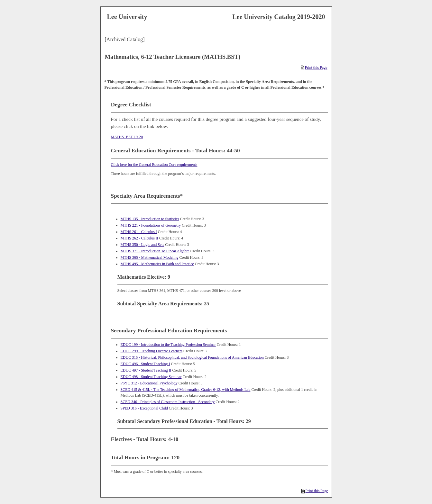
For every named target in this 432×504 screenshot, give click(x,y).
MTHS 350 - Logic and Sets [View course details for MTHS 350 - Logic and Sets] (142, 245)
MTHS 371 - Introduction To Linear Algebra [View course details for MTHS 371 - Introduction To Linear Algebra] (155, 251)
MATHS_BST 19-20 (127, 137)
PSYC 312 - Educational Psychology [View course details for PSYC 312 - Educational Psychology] (149, 383)
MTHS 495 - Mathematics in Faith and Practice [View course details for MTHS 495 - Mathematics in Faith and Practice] (157, 264)
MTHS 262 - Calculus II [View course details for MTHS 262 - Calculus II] (139, 238)
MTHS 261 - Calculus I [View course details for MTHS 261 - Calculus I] (139, 232)
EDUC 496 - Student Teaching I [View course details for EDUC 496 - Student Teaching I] (145, 364)
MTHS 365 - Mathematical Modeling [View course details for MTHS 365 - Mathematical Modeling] (150, 257)
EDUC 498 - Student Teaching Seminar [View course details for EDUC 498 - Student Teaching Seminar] (151, 377)
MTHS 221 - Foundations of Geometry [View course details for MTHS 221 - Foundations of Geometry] (151, 225)
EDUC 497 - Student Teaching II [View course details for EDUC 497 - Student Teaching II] (146, 370)
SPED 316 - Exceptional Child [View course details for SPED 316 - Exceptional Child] (144, 408)
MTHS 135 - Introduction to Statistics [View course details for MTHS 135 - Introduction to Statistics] (150, 219)
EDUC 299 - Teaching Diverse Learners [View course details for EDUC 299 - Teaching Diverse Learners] (152, 351)
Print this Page (314, 67)
